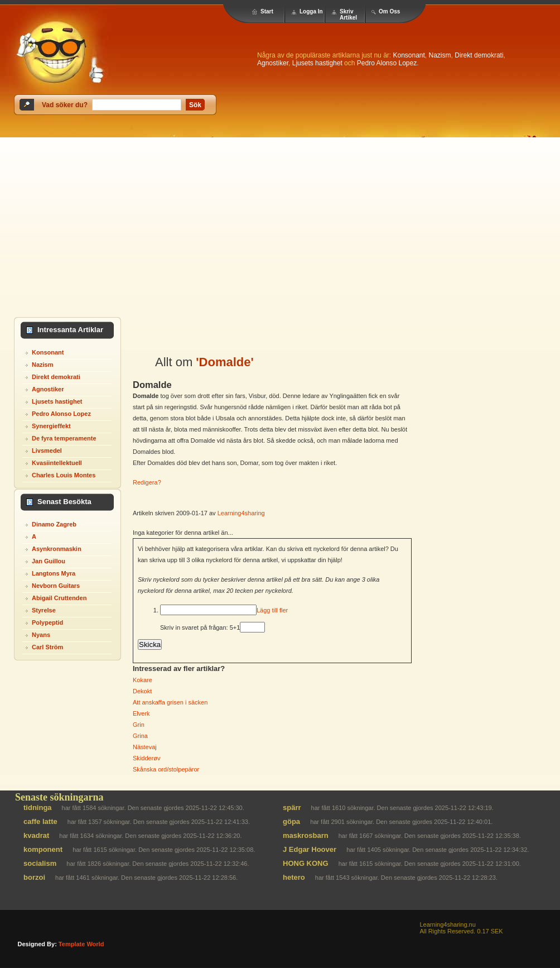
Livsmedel (47, 451)
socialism (40, 863)
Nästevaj (145, 747)
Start (267, 11)
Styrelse (44, 610)
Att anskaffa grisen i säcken (170, 702)
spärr (292, 808)
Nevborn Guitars (56, 586)
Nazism (440, 55)
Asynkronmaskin (57, 549)
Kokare (143, 680)
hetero (294, 877)
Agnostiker (273, 63)
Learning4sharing (241, 513)
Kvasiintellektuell (57, 463)
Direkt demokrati (479, 55)
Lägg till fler (272, 610)
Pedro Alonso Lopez (387, 63)
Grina (140, 736)
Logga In (311, 11)
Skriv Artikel (348, 15)
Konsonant (409, 55)
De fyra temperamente (64, 438)
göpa (291, 821)
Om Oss (389, 11)
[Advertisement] (280, 221)
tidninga (38, 808)
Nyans (41, 635)
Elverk (141, 713)
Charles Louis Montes (64, 475)
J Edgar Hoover (310, 849)
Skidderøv (147, 758)
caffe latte (40, 821)
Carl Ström (47, 647)
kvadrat (36, 835)
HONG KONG (306, 863)
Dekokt (142, 691)
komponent (43, 849)
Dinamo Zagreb (54, 524)
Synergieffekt (51, 426)
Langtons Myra (54, 573)
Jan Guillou (49, 561)
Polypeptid (47, 622)
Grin (139, 725)
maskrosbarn (306, 835)
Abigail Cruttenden (59, 598)
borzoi (34, 877)
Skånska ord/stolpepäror (166, 769)
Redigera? (147, 482)
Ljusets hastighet (317, 63)
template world (81, 944)
